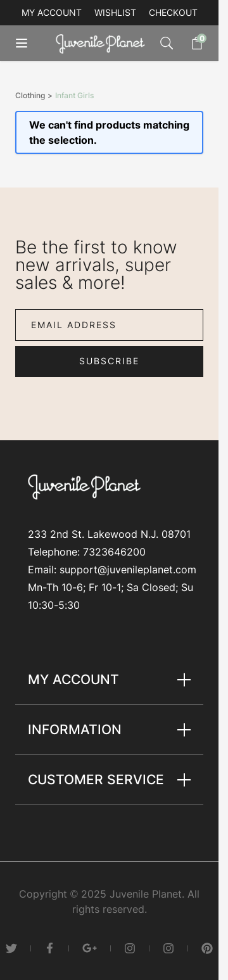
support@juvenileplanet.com (128, 570)
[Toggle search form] (167, 43)
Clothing (30, 96)
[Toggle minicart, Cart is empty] (191, 43)
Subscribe (109, 361)
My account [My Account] (52, 12)
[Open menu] (30, 43)
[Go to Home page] (103, 43)
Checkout (173, 12)
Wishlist (115, 12)
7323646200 (114, 552)
